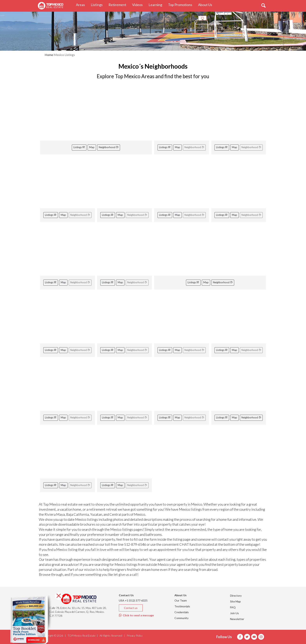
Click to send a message (136, 615)
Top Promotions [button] (182, 5)
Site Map (235, 601)
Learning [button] (157, 5)
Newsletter (237, 619)
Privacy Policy (135, 636)
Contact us (131, 608)
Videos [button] (139, 5)
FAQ (233, 607)
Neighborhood (109, 147)
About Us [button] (207, 5)
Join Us (234, 613)
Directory (236, 596)
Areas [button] (82, 5)
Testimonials (182, 606)
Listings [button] (98, 5)
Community (181, 618)
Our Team (181, 600)
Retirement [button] (119, 5)
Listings (79, 147)
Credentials (182, 612)
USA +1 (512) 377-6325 (133, 600)
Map (92, 147)
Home (49, 55)
